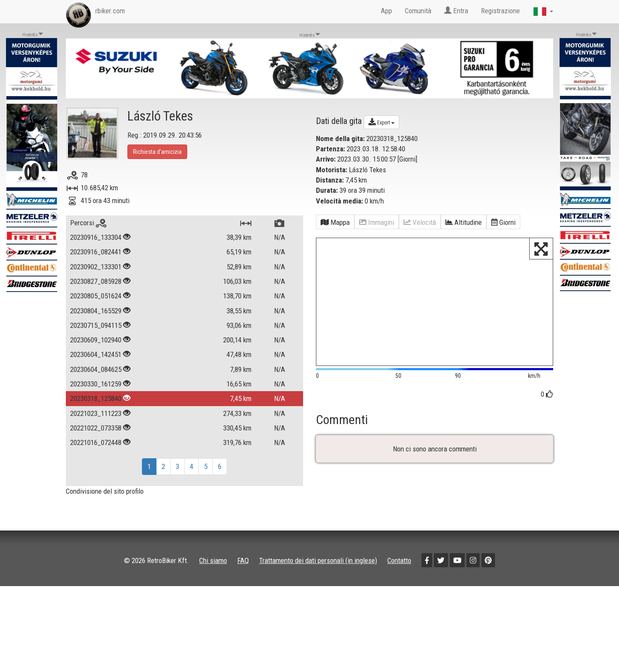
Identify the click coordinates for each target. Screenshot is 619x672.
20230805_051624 (96, 296)
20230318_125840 (96, 398)
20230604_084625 (96, 369)
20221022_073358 (96, 428)
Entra (456, 11)
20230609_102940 (96, 340)
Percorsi (88, 223)
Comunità (418, 11)
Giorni (407, 159)
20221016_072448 (96, 442)
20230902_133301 (96, 267)
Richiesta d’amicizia (157, 152)
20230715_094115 (96, 325)
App (386, 11)
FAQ (243, 570)
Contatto (399, 570)
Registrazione (500, 11)
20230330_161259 (96, 384)
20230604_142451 (96, 354)
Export (382, 122)
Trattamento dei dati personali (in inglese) (318, 570)
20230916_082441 (96, 252)
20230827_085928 (96, 281)
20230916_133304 (96, 237)
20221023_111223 (96, 413)
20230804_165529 (96, 311)
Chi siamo (213, 570)
